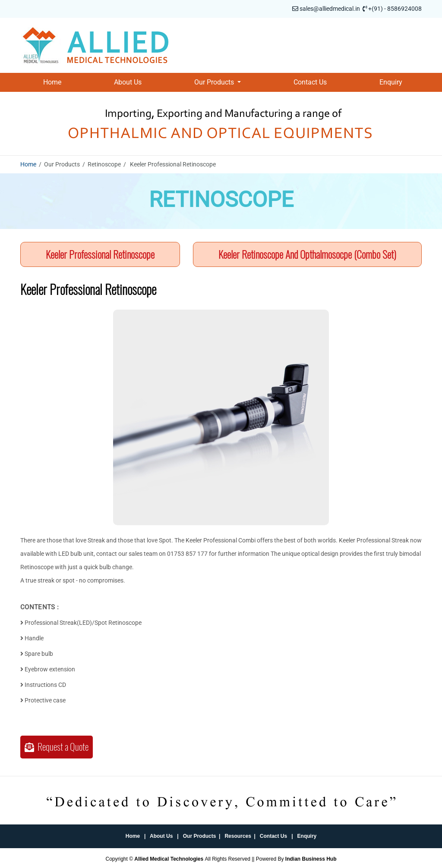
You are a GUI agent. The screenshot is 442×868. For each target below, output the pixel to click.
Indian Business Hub (311, 859)
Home (52, 82)
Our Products (200, 836)
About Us (128, 82)
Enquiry (391, 82)
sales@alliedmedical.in (330, 9)
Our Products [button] (215, 82)
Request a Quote (57, 747)
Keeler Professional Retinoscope (100, 254)
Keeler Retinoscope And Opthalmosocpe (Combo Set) (307, 254)
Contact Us (310, 82)
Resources (238, 836)
